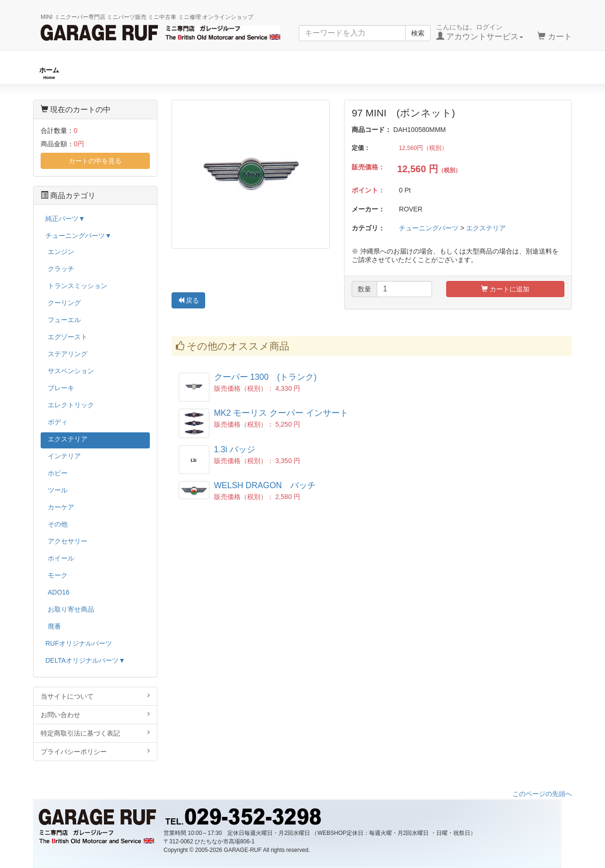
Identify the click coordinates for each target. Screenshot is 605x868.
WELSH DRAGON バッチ (265, 485)
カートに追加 (505, 289)
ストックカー (546, 73)
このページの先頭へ (542, 794)
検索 (418, 33)
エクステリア (486, 228)
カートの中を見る (95, 161)
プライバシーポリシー (95, 751)
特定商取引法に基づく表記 (95, 733)
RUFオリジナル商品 (168, 73)
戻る (189, 300)
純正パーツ (431, 73)
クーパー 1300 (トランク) (265, 377)
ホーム (49, 73)
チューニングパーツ (306, 73)
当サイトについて (95, 696)
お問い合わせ (95, 715)
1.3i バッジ (235, 449)
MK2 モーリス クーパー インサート (281, 413)
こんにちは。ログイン (480, 32)
